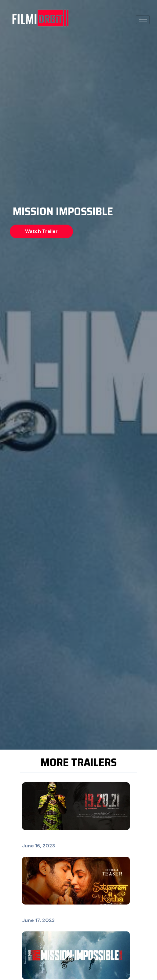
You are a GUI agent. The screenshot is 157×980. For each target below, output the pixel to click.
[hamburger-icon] (143, 20)
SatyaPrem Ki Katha (46, 913)
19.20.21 (31, 838)
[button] (41, 231)
